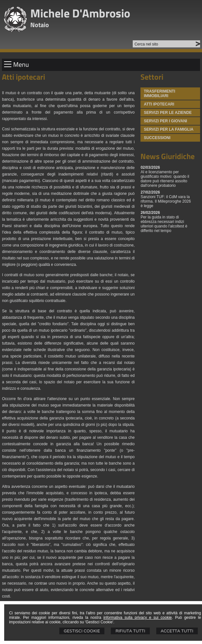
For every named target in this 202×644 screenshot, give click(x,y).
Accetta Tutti (177, 631)
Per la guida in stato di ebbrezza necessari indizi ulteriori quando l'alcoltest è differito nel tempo (164, 224)
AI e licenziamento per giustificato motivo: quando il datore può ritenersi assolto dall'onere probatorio (165, 179)
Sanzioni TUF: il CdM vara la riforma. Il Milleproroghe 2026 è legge (166, 201)
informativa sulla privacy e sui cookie (138, 618)
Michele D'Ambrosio (80, 13)
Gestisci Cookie (82, 631)
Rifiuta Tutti (130, 631)
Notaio (40, 25)
